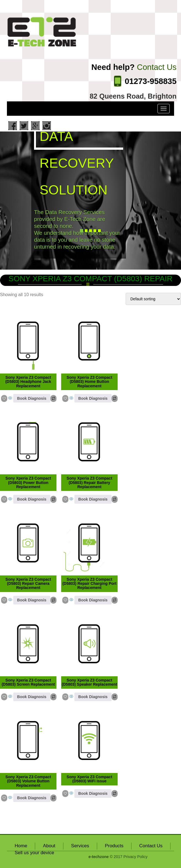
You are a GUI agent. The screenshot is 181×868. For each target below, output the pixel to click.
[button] (14, 201)
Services (80, 846)
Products (114, 846)
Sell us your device (34, 853)
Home (21, 846)
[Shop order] (153, 299)
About (49, 846)
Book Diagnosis (32, 398)
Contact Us (151, 846)
